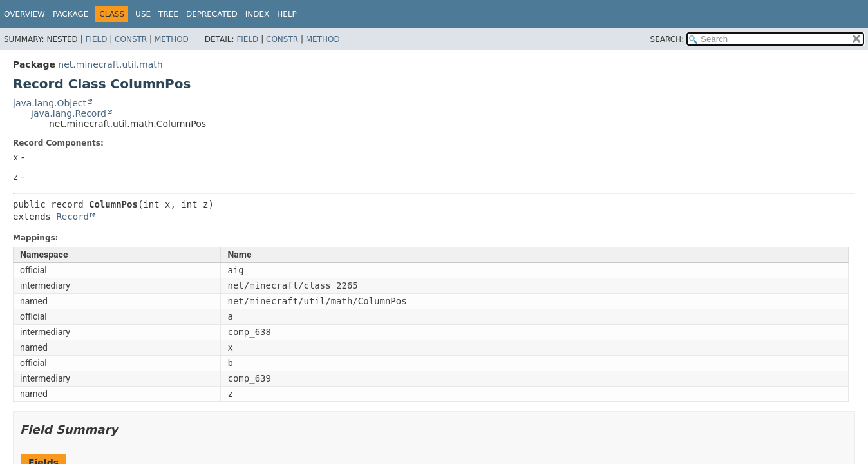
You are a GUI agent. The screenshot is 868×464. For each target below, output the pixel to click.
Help (287, 14)
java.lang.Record (69, 113)
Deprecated (212, 14)
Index (258, 14)
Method (172, 39)
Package (71, 14)
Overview (24, 14)
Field (96, 39)
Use (143, 14)
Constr (131, 39)
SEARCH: (667, 39)
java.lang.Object (50, 103)
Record (72, 217)
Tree (168, 14)
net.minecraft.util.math (110, 64)
